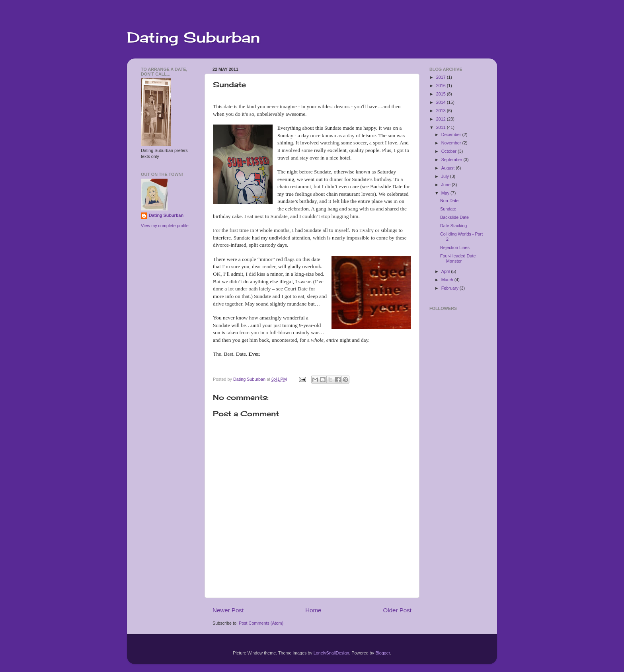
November (452, 143)
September (452, 160)
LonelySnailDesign (331, 653)
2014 (442, 102)
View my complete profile (165, 226)
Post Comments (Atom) (261, 623)
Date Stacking (453, 226)
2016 (442, 86)
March (448, 280)
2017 (442, 77)
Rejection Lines (455, 247)
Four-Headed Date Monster (458, 258)
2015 (442, 94)
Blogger (383, 653)
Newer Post (228, 610)
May (446, 193)
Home (313, 610)
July (446, 176)
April (446, 271)
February (450, 288)
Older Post (397, 610)
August (449, 168)
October (449, 151)
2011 (442, 127)
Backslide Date (454, 217)
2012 (442, 119)
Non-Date (449, 201)
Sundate (448, 209)
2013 (442, 111)
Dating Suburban (193, 37)
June (447, 185)
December (452, 134)
